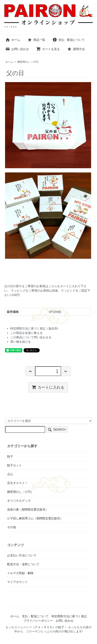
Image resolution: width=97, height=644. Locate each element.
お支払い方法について (22, 555)
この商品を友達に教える (26, 333)
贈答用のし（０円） (29, 62)
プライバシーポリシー (38, 621)
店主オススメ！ (17, 483)
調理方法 (76, 49)
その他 (12, 527)
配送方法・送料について (23, 564)
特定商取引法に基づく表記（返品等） (35, 328)
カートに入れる (48, 387)
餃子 (10, 456)
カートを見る (48, 49)
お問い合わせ (17, 49)
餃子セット (14, 465)
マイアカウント (17, 582)
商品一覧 (36, 40)
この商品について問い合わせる (31, 337)
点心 (10, 474)
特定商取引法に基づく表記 (69, 616)
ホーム (13, 40)
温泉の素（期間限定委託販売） (28, 509)
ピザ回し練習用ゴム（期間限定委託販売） (35, 518)
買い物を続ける (21, 342)
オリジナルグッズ (19, 501)
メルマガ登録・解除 (20, 573)
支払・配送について (69, 40)
